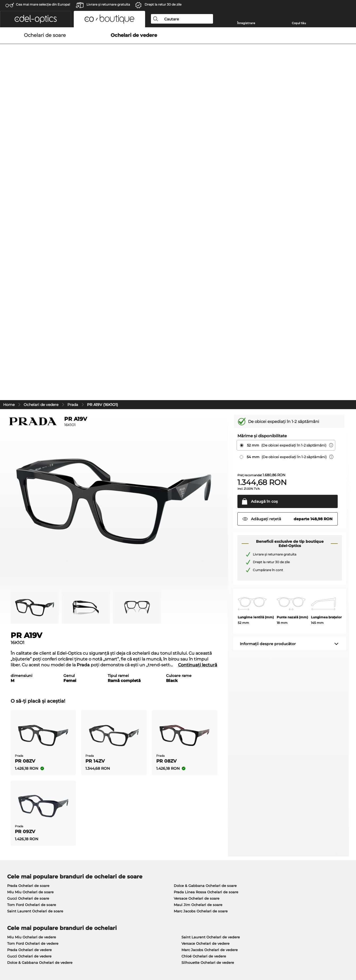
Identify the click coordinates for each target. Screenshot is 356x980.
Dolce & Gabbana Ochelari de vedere (40, 707)
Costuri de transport (137, 848)
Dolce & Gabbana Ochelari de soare (205, 630)
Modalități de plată (137, 841)
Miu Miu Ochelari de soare (30, 636)
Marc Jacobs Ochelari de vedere (210, 694)
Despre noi (15, 833)
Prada (73, 149)
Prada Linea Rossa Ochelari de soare (206, 636)
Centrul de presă (19, 841)
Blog (240, 848)
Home (9, 149)
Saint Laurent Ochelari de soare (35, 655)
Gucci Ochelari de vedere (29, 700)
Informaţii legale (85, 955)
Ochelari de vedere (41, 149)
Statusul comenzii (252, 860)
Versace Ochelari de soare (197, 642)
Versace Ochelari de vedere (205, 688)
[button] (36, 19)
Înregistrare (246, 23)
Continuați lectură (198, 409)
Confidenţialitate (53, 955)
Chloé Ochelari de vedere (204, 700)
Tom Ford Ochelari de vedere (33, 688)
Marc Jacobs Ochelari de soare (201, 655)
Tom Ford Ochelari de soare (32, 649)
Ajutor (242, 833)
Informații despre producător (268, 388)
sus (348, 955)
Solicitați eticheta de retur (259, 841)
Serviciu (128, 833)
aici (145, 770)
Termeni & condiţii (20, 955)
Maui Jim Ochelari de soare (198, 649)
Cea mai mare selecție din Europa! (43, 4)
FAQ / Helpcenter (251, 854)
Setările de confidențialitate (28, 848)
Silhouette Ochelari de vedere (208, 707)
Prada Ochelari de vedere (29, 694)
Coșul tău (299, 23)
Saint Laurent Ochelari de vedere (211, 681)
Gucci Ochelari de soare (28, 642)
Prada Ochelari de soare (28, 630)
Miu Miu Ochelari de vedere (32, 681)
